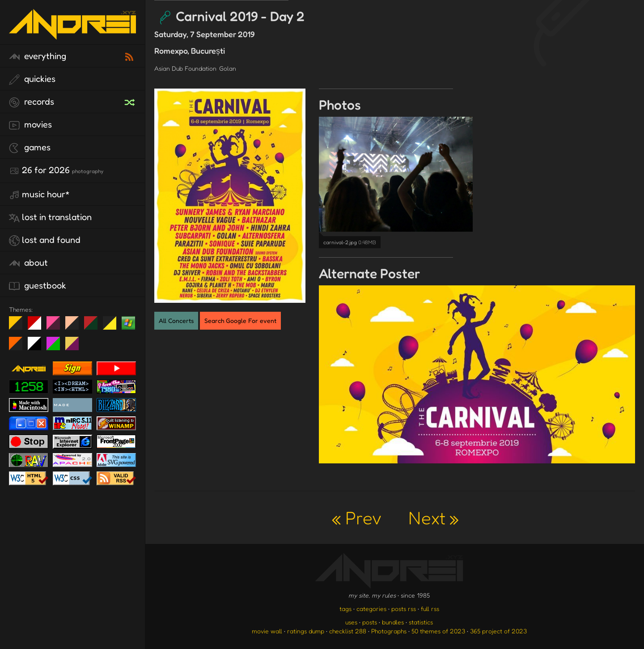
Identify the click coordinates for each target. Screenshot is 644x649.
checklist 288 (348, 631)
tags (345, 609)
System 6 (38, 347)
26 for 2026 (56, 170)
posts (370, 622)
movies (30, 125)
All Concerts (176, 320)
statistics (421, 622)
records (32, 102)
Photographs (389, 631)
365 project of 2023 (498, 631)
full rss (430, 609)
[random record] (131, 101)
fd (56, 327)
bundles (393, 622)
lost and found (45, 240)
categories (371, 609)
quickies (32, 79)
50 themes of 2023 (438, 631)
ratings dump (306, 631)
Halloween (19, 347)
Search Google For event (240, 320)
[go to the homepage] (72, 34)
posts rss (404, 609)
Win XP (128, 323)
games (30, 148)
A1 (57, 347)
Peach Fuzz (75, 327)
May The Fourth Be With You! (113, 327)
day (38, 327)
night (19, 327)
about (28, 263)
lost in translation (50, 217)
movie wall (267, 631)
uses (351, 622)
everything (38, 56)
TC (75, 347)
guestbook (38, 286)
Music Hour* (39, 195)
